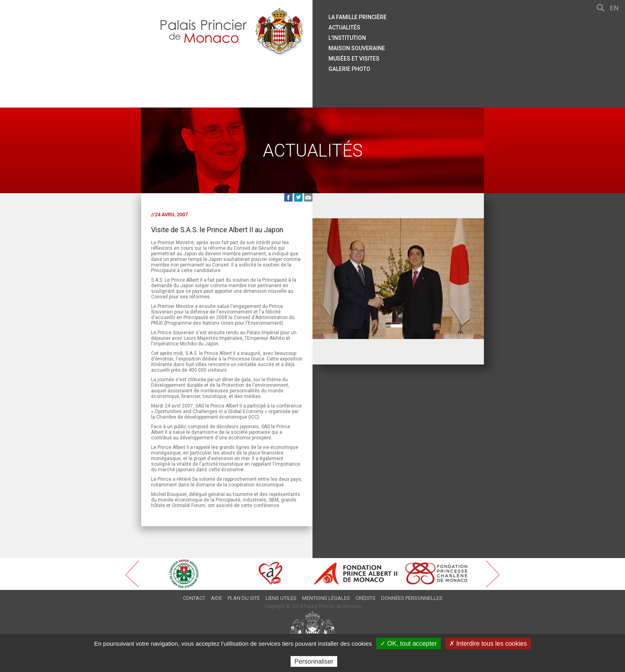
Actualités (344, 27)
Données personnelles (412, 598)
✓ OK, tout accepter (409, 644)
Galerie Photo (349, 69)
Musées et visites (354, 59)
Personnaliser (314, 661)
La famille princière (358, 17)
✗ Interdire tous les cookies (488, 644)
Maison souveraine (357, 48)
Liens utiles (281, 598)
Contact (194, 598)
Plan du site (244, 598)
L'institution (347, 38)
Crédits (366, 598)
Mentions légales (326, 598)
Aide (216, 598)
